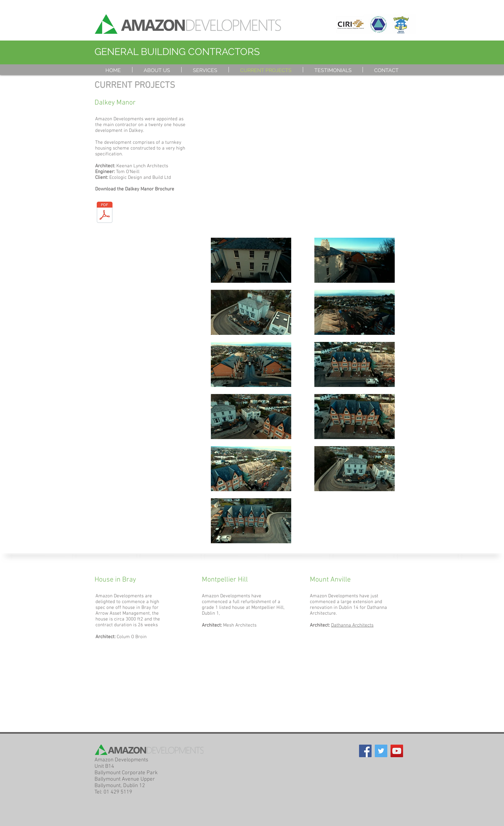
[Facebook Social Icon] (365, 751)
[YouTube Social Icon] (397, 751)
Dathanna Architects (352, 625)
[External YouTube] (303, 160)
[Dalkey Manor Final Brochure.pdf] (105, 213)
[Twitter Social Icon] (381, 751)
